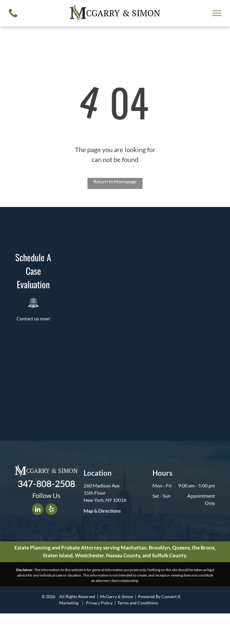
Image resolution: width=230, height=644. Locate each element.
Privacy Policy (99, 603)
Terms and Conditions (138, 603)
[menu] (217, 13)
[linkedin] (38, 510)
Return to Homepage (115, 181)
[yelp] (51, 510)
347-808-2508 (46, 484)
